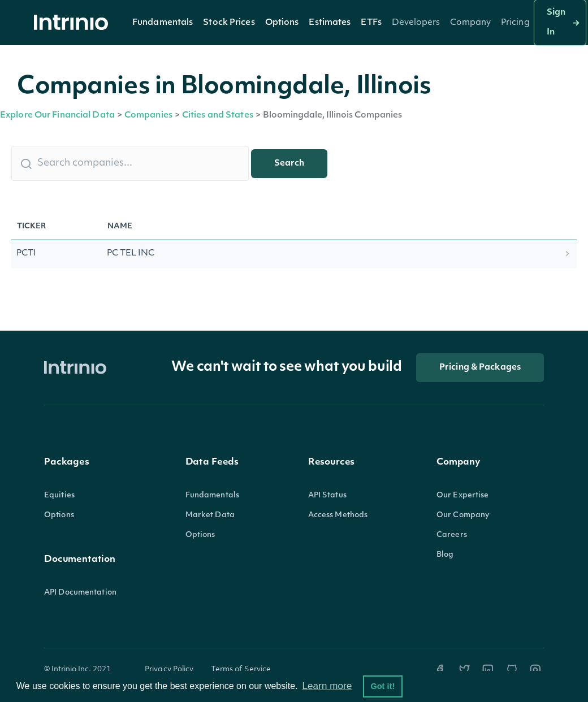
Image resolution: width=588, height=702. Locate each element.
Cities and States (218, 116)
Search (289, 164)
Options (282, 23)
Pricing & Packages (480, 368)
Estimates (330, 23)
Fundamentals (163, 23)
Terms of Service (241, 669)
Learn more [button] (327, 686)
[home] (74, 23)
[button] (163, 23)
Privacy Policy (169, 669)
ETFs (371, 23)
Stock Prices (229, 23)
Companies (148, 116)
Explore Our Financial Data (57, 116)
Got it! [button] (382, 686)
